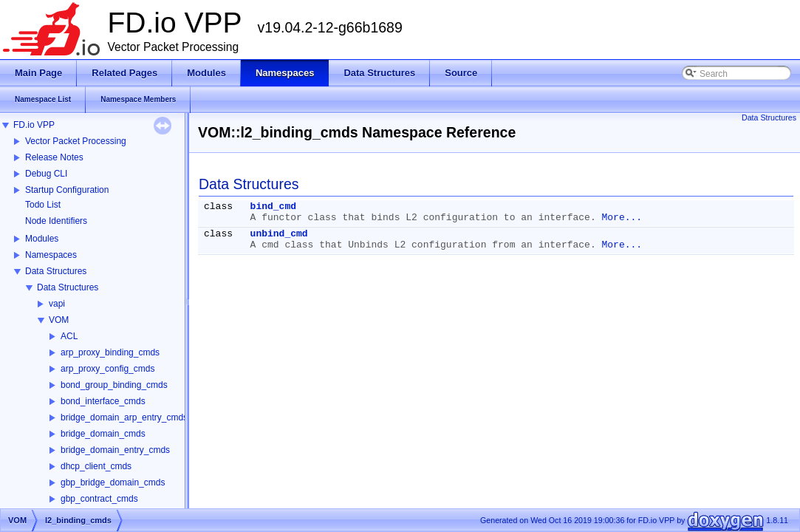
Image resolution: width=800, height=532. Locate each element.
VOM (59, 320)
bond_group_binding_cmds (114, 385)
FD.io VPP (34, 125)
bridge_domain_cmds (103, 434)
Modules (42, 239)
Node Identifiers (56, 221)
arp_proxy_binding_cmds (110, 352)
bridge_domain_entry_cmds (115, 450)
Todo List (43, 205)
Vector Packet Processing (76, 141)
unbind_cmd (279, 234)
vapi (57, 304)
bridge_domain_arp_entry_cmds (124, 417)
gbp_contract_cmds (99, 499)
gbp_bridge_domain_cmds (113, 482)
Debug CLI (46, 174)
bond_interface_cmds (103, 401)
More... (622, 218)
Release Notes (54, 157)
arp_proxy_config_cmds (107, 369)
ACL (69, 336)
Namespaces (51, 255)
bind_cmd (273, 207)
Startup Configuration (67, 190)
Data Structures (56, 271)
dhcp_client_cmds (96, 466)
